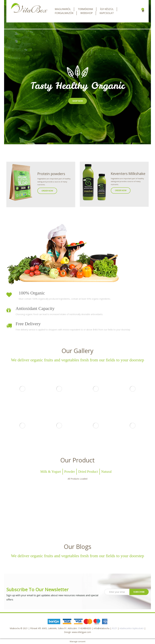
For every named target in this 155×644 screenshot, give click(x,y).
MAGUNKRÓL (63, 9)
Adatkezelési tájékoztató (132, 628)
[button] (143, 11)
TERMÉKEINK (85, 9)
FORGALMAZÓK (64, 13)
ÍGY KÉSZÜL (107, 9)
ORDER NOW (47, 191)
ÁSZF (114, 628)
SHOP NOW (78, 101)
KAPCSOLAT (107, 13)
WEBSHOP (87, 13)
